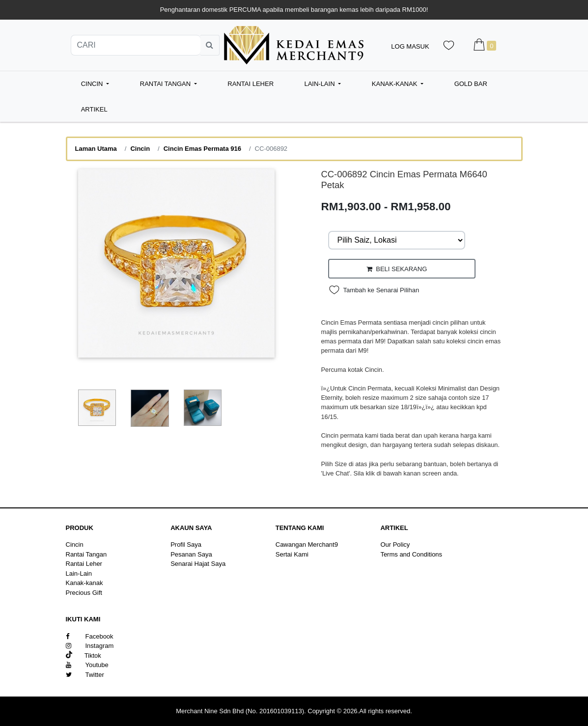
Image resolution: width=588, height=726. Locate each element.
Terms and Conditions (411, 554)
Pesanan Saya (191, 554)
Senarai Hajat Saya (198, 564)
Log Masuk (410, 46)
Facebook (90, 636)
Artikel (94, 109)
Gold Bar (471, 84)
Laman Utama (96, 149)
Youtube (87, 665)
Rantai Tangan (86, 554)
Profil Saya (186, 544)
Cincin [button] (93, 84)
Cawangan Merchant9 (307, 544)
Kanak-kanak (84, 583)
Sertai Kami (292, 554)
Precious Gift (84, 593)
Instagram (90, 646)
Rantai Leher (251, 84)
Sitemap (392, 564)
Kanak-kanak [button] (395, 84)
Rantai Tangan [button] (166, 84)
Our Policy (395, 544)
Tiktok (84, 656)
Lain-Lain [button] (320, 84)
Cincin (140, 149)
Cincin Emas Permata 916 (202, 149)
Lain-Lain (79, 573)
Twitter (85, 675)
